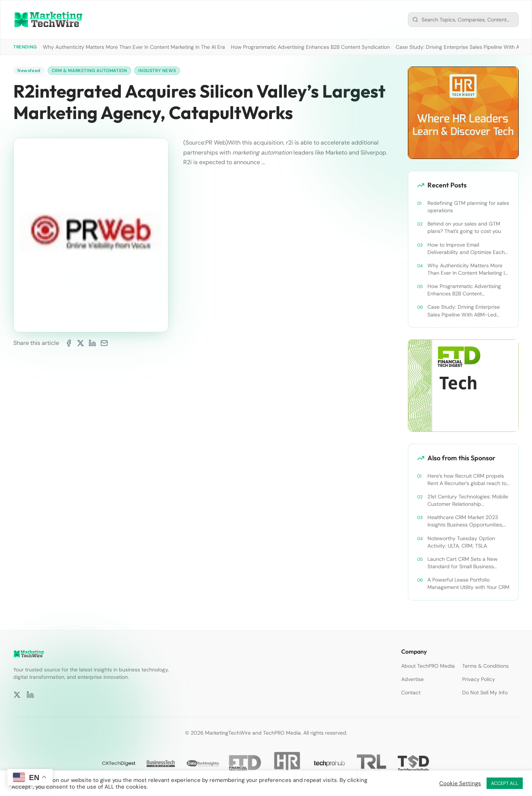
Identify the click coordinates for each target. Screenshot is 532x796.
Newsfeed (29, 71)
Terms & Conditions (485, 666)
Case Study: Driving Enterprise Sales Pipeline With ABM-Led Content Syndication (464, 311)
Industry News (157, 71)
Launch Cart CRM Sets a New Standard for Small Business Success (463, 563)
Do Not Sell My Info (485, 692)
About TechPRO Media (428, 666)
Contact (411, 692)
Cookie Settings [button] (460, 783)
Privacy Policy (479, 679)
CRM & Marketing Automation (90, 71)
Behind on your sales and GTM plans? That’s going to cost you (464, 227)
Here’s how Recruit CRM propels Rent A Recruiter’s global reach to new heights (467, 480)
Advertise (412, 679)
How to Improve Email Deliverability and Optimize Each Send (466, 249)
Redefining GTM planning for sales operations (468, 207)
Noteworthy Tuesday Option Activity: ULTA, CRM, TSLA (461, 542)
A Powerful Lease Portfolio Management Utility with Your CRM (468, 583)
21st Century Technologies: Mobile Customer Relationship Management (468, 500)
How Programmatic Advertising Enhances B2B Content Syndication (310, 47)
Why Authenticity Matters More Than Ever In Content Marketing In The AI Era (134, 47)
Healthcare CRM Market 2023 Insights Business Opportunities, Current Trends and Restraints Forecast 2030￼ (465, 521)
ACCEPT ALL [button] (505, 783)
